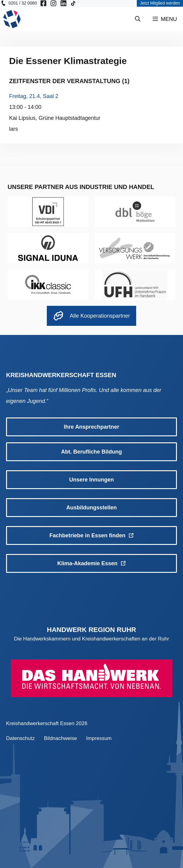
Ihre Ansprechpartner (91, 427)
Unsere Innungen (91, 480)
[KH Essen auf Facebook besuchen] (43, 3)
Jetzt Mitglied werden (160, 3)
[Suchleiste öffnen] (138, 19)
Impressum (99, 738)
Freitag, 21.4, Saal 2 (34, 96)
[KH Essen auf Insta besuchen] (54, 3)
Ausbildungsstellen (91, 508)
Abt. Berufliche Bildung (91, 452)
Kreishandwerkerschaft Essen (40, 723)
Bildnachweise (61, 738)
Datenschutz (21, 738)
